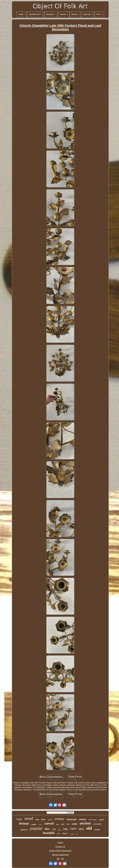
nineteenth (72, 819)
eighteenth (24, 830)
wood (29, 818)
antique (59, 819)
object (65, 833)
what (37, 820)
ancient (85, 823)
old (89, 828)
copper (34, 825)
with (57, 824)
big (77, 834)
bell (68, 824)
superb (101, 820)
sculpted (72, 834)
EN (58, 859)
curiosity (97, 830)
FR (63, 859)
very (81, 829)
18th (54, 829)
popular (36, 828)
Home (60, 843)
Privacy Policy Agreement (60, 851)
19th (65, 829)
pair (63, 824)
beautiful (49, 833)
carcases (97, 824)
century (83, 819)
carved (49, 823)
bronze (24, 823)
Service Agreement (60, 855)
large (19, 819)
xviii (58, 834)
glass (43, 819)
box (47, 829)
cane (75, 824)
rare (73, 828)
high (59, 830)
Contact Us (60, 847)
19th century (93, 820)
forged (50, 820)
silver (40, 824)
